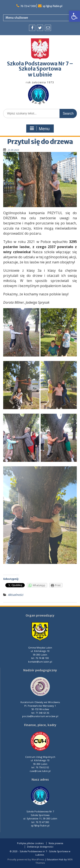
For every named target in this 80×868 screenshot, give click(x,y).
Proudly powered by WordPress (26, 859)
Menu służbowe (17, 18)
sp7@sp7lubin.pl (52, 6)
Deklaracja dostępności (40, 847)
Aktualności (16, 595)
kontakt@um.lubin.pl (40, 662)
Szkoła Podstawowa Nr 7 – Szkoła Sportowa (40, 66)
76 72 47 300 (28, 6)
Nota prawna (56, 843)
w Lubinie (40, 75)
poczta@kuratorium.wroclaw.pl (40, 716)
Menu (39, 129)
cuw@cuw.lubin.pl (40, 771)
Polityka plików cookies (30, 843)
